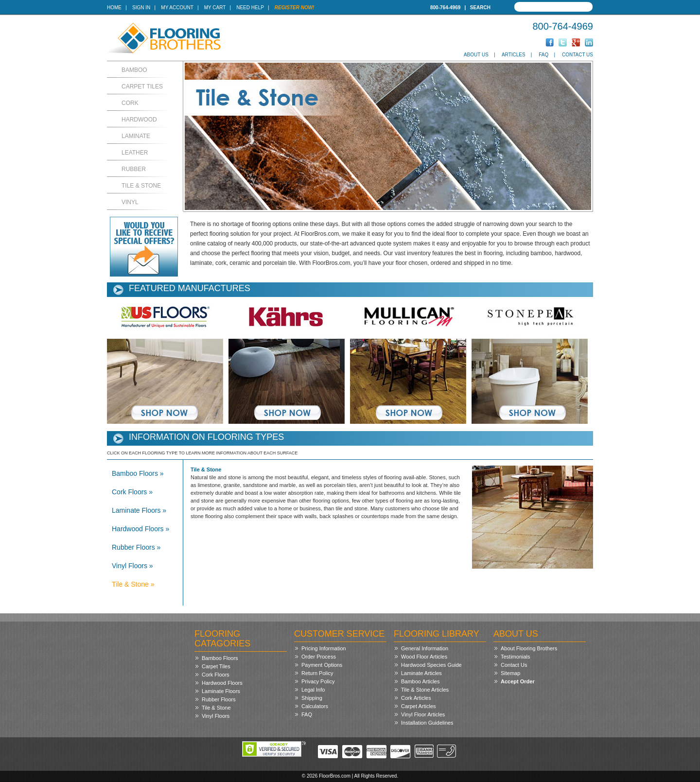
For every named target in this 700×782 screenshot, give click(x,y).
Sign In (141, 8)
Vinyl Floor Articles (423, 714)
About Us (476, 55)
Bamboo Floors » (138, 473)
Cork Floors (216, 675)
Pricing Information (324, 648)
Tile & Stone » (133, 584)
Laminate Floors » (139, 510)
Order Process (319, 657)
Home (114, 8)
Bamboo (134, 70)
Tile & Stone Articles (425, 690)
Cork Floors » (132, 492)
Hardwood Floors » (140, 529)
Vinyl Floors (216, 716)
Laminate (136, 136)
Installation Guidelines (427, 723)
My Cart (215, 8)
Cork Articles (416, 698)
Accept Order (518, 681)
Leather (135, 153)
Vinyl (130, 202)
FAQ (543, 55)
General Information (425, 648)
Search (480, 8)
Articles (514, 55)
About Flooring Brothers (529, 648)
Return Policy (317, 673)
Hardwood (139, 120)
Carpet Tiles (142, 87)
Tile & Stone (141, 186)
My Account (177, 8)
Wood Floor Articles (424, 657)
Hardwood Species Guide (431, 665)
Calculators (315, 706)
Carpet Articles (419, 706)
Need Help (250, 8)
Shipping (312, 698)
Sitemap (510, 673)
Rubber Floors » (136, 547)
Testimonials (516, 657)
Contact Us (577, 55)
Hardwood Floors (222, 683)
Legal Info (313, 690)
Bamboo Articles (420, 681)
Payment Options (322, 665)
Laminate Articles (421, 673)
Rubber (134, 169)
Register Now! (295, 8)
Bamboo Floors (220, 658)
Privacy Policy (318, 681)
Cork (130, 103)
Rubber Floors (219, 699)
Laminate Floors (221, 691)
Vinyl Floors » (132, 566)
